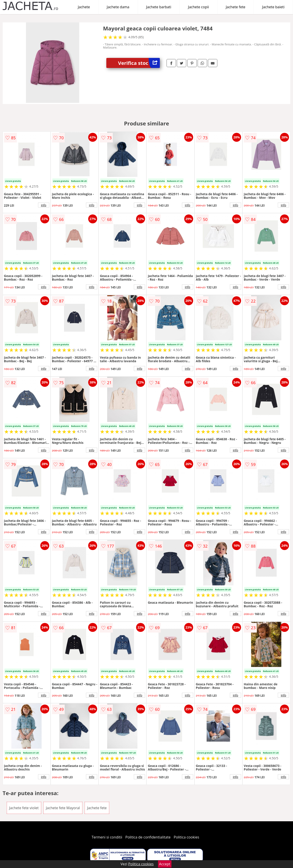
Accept (165, 864)
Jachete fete (236, 7)
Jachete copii (199, 7)
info (44, 205)
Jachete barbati (159, 7)
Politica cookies (186, 837)
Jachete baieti (273, 7)
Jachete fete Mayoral (63, 808)
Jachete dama (118, 7)
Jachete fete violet (24, 808)
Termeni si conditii (107, 837)
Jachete (84, 7)
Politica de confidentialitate (148, 837)
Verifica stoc (139, 63)
